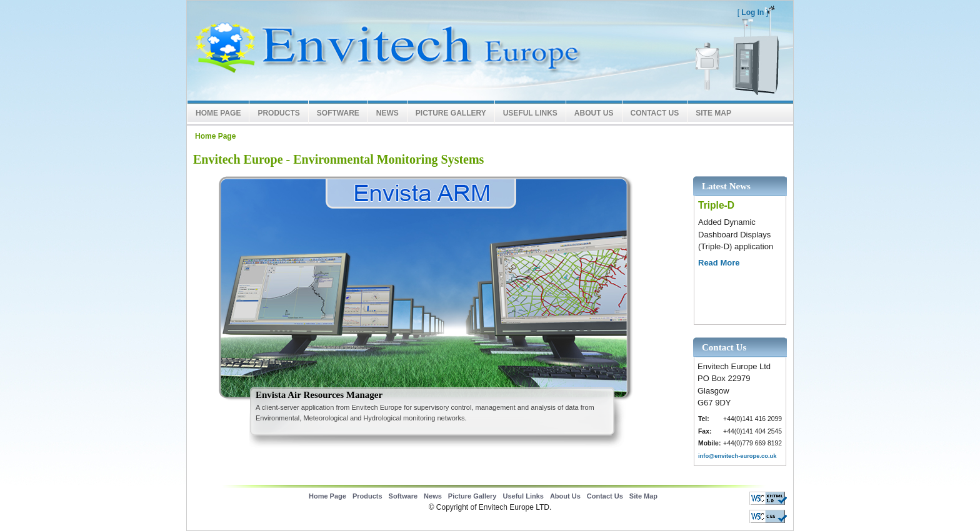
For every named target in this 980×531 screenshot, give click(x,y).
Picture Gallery (451, 113)
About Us (594, 113)
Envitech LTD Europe (384, 51)
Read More (719, 263)
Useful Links (530, 113)
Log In (752, 12)
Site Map (713, 113)
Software (338, 113)
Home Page (218, 113)
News (387, 113)
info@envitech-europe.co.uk (737, 456)
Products (278, 113)
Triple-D (716, 205)
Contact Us (655, 113)
